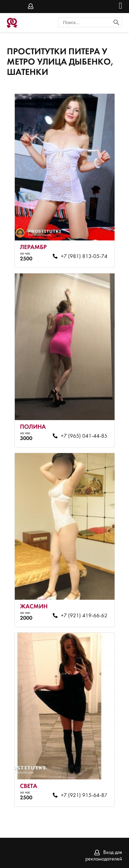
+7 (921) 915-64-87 (84, 796)
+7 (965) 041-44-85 (84, 436)
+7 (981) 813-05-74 (84, 257)
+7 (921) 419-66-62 (84, 616)
